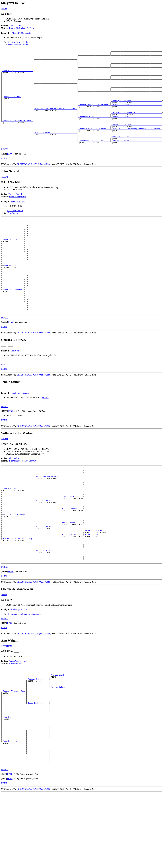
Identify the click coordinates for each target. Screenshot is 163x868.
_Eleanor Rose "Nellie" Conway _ (18, 591)
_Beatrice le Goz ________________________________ (137, 130)
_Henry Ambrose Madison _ (48, 516)
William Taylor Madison (16, 562)
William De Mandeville (21, 33)
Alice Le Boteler (18, 220)
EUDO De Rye (15, 26)
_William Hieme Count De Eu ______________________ (137, 126)
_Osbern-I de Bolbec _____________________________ (137, 140)
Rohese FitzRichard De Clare (22, 28)
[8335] (4, 651)
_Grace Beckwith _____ (38, 766)
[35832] (46, 435)
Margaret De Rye (12, 106)
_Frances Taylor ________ (48, 545)
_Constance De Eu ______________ (94, 130)
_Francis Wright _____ (61, 733)
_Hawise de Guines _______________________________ (137, 116)
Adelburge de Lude (19, 666)
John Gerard (10, 294)
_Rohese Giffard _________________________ (56, 150)
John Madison (15, 496)
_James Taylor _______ (72, 540)
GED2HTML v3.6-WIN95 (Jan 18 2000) (34, 183)
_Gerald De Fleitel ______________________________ (137, 154)
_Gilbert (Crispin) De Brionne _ (94, 116)
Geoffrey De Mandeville (18, 42)
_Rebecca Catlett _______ (48, 605)
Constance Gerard (15, 229)
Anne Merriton (16, 720)
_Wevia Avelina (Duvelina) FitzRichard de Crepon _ (137, 145)
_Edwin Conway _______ (72, 571)
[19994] (4, 196)
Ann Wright (10, 783)
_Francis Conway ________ (48, 576)
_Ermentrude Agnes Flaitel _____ (94, 159)
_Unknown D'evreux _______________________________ (137, 159)
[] (4, 173)
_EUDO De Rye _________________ (18, 75)
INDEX (4, 168)
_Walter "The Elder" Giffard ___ (94, 145)
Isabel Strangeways (17, 215)
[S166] (10, 173)
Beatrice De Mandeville (18, 44)
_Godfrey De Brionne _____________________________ (137, 111)
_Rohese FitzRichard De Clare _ (18, 135)
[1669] (4, 703)
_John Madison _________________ (18, 530)
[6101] (4, 8)
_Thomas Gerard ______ (13, 262)
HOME (4, 177)
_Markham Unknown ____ (61, 747)
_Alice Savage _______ (95, 586)
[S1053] (12, 449)
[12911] (4, 476)
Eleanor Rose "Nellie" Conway (22, 498)
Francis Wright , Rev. (18, 717)
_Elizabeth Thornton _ (72, 586)
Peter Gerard (13, 232)
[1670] (10, 703)
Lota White (15, 388)
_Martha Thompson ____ (72, 554)
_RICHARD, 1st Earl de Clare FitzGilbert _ (56, 121)
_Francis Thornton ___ (95, 581)
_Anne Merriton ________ (14, 812)
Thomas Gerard (15, 213)
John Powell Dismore (20, 431)
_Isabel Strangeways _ (13, 322)
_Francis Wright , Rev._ (14, 752)
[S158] (10, 849)
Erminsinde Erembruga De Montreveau (24, 670)
